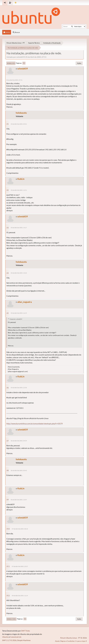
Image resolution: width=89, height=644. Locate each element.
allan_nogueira (25, 302)
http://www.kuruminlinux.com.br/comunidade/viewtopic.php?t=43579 (34, 424)
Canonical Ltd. (16, 637)
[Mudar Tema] (16, 3)
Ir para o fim (11, 63)
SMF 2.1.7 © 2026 (9, 640)
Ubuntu (5, 637)
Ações (79, 63)
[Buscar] (72, 27)
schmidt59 (23, 69)
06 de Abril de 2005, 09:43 (19, 470)
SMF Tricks (26, 631)
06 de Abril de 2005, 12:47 (19, 500)
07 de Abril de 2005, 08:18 (20, 529)
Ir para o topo (11, 619)
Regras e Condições (68, 641)
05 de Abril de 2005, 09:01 (19, 124)
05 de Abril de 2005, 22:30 (19, 388)
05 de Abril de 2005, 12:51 (19, 190)
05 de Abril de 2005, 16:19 (19, 313)
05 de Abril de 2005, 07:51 (14, 80)
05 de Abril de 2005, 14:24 (19, 273)
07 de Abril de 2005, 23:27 (20, 566)
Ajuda (57, 641)
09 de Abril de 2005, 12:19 (20, 596)
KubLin (21, 179)
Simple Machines (24, 640)
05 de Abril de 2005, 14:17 (19, 228)
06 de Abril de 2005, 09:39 (19, 441)
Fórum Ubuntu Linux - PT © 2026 (74, 638)
